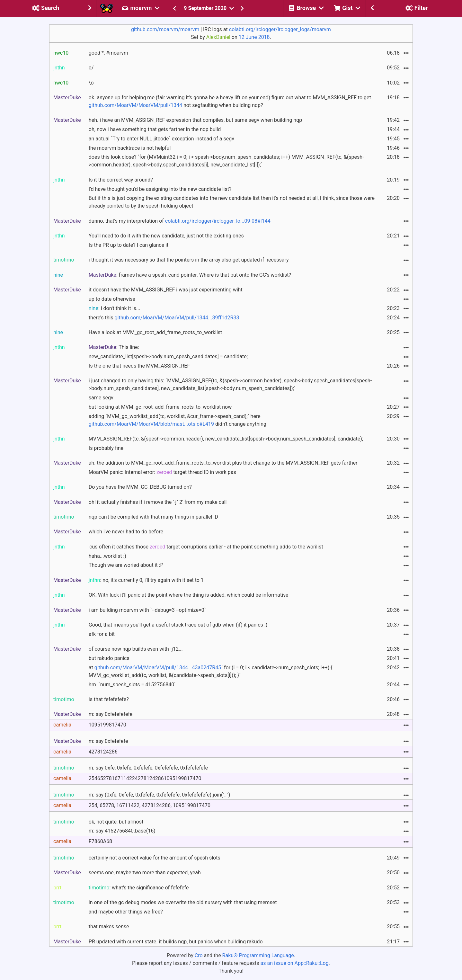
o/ (91, 68)
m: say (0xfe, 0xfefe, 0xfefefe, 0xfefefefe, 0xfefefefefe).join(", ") (160, 795)
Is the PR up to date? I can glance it (129, 245)
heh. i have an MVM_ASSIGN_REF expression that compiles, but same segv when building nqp (195, 120)
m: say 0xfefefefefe (111, 714)
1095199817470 (107, 725)
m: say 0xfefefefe (108, 741)
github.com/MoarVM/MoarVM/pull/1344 (135, 105)
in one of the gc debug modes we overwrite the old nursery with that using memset (183, 902)
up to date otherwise (112, 299)
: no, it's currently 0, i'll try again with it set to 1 (146, 580)
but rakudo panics (109, 658)
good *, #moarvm (108, 53)
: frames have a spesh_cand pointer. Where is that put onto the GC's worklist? (190, 275)
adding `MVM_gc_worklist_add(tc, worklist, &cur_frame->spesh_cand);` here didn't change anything (178, 420)
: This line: (114, 347)
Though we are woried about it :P (126, 565)
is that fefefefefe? (109, 699)
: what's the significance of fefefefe (139, 888)
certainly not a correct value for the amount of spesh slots (155, 858)
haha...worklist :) (107, 556)
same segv (101, 398)
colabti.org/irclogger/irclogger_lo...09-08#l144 (218, 221)
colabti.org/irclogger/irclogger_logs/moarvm (280, 29)
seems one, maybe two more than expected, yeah (145, 873)
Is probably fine (106, 448)
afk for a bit (102, 634)
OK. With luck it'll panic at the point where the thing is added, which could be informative (189, 595)
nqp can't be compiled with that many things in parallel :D (153, 517)
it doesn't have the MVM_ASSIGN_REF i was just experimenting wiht (166, 290)
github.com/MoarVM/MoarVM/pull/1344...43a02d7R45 (158, 668)
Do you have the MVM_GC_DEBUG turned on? (140, 487)
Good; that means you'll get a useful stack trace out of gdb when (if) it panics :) (178, 625)
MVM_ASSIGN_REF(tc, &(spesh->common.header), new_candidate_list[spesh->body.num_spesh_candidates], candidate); (226, 439)
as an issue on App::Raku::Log (295, 963)
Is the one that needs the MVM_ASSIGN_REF (139, 366)
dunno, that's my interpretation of (180, 221)
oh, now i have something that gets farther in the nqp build (155, 129)
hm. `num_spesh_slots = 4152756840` (132, 685)
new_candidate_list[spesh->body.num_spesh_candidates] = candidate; (168, 356)
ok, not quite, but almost (116, 822)
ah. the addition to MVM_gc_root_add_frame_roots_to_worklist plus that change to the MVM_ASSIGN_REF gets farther (223, 463)
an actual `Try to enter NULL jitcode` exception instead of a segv (161, 139)
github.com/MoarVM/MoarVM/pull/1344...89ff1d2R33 (177, 318)
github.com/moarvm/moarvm (165, 29)
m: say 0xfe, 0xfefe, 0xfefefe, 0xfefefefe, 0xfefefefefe (148, 768)
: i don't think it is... (115, 308)
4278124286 (103, 752)
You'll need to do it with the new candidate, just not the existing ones (166, 236)
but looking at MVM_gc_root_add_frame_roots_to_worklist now (160, 407)
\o (91, 83)
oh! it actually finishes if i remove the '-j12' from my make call (158, 502)
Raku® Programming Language (258, 955)
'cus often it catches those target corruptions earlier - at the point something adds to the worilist (206, 547)
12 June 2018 (254, 37)
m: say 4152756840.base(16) (122, 831)
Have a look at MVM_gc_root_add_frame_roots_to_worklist (155, 332)
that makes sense (109, 927)
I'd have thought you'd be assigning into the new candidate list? (160, 189)
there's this (164, 318)
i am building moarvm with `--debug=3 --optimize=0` (147, 610)
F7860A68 (100, 841)
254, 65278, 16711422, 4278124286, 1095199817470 (150, 805)
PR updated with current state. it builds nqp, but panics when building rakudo (176, 942)
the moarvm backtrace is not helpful (130, 148)
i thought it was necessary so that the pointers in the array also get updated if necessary (189, 260)
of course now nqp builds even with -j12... (136, 649)
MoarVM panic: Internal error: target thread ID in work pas (162, 472)
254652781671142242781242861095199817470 (145, 778)
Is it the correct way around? (121, 180)
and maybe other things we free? (126, 912)
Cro (199, 955)
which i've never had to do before (126, 532)
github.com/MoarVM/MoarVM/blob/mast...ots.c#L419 (151, 424)
